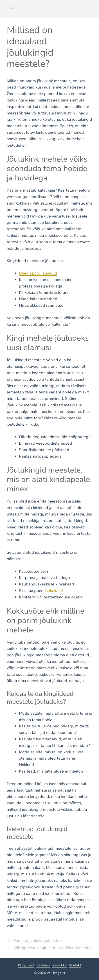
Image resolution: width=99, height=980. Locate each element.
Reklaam (43, 965)
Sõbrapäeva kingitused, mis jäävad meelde (53, 948)
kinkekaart (54, 591)
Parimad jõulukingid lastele (38, 940)
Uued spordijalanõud (38, 273)
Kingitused (26, 965)
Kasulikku (60, 965)
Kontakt (75, 965)
